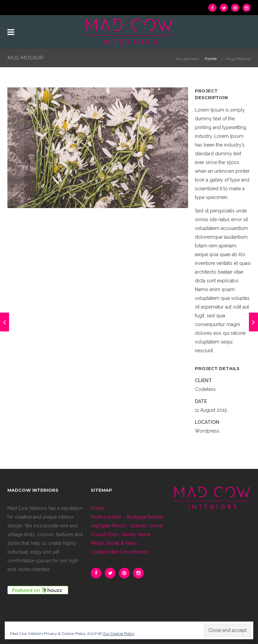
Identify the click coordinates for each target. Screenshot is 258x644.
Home (211, 59)
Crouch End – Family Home (121, 534)
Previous (16, 148)
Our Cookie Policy (119, 634)
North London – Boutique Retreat (127, 517)
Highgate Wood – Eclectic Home (127, 526)
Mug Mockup (238, 59)
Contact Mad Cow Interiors (120, 552)
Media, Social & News (114, 543)
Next (180, 148)
